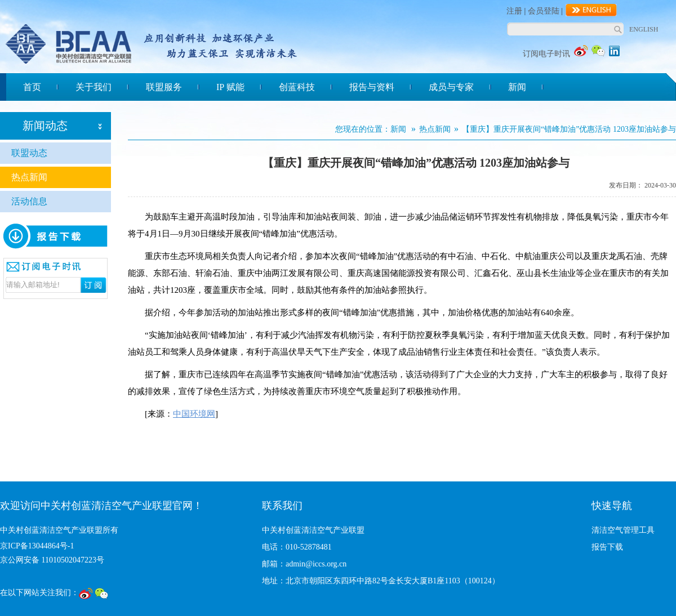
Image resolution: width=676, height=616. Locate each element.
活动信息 (29, 201)
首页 (32, 87)
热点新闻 (29, 177)
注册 (514, 11)
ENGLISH (644, 29)
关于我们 (94, 87)
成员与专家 (451, 87)
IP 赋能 (230, 87)
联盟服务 (164, 87)
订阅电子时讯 (546, 54)
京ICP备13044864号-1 (37, 546)
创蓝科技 (297, 87)
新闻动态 (45, 126)
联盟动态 (29, 153)
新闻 (517, 87)
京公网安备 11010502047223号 (52, 560)
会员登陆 (544, 11)
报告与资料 (372, 87)
